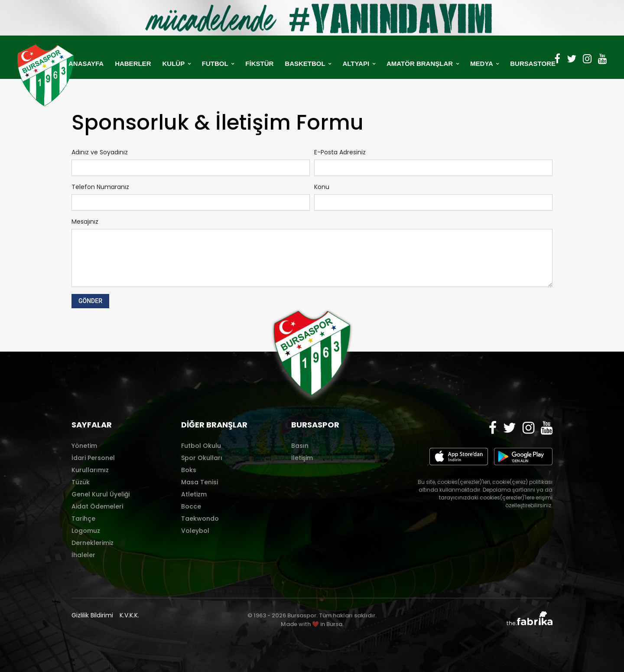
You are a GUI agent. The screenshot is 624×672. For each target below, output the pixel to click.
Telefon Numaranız (100, 187)
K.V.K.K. (129, 615)
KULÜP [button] (174, 64)
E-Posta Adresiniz (340, 152)
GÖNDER (90, 301)
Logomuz (86, 531)
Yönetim (84, 446)
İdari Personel (93, 458)
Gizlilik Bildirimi (92, 615)
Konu (322, 187)
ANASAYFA (86, 64)
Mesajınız (85, 222)
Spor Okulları (202, 458)
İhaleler (83, 555)
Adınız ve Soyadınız (100, 152)
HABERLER (133, 64)
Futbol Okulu (201, 446)
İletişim (302, 458)
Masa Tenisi (200, 482)
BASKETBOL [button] (306, 64)
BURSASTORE (533, 64)
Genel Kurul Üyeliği (101, 494)
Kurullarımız (90, 470)
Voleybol (195, 531)
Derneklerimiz (93, 543)
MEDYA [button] (482, 64)
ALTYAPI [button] (357, 64)
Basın (300, 446)
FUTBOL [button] (216, 64)
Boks (189, 470)
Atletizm (194, 494)
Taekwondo (200, 519)
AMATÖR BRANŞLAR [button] (421, 64)
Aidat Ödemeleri (97, 506)
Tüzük (81, 482)
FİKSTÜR (259, 64)
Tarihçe (83, 519)
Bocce (191, 506)
